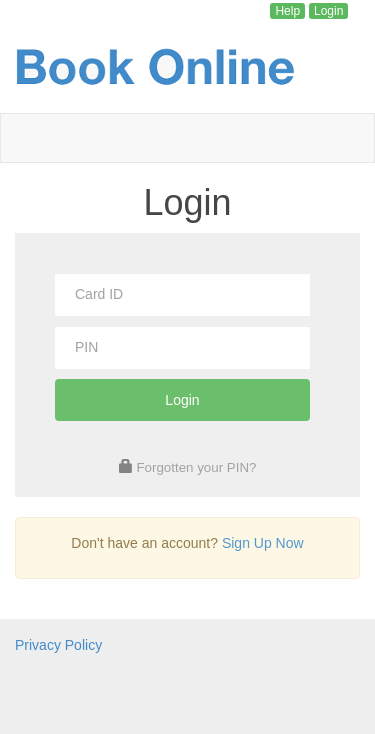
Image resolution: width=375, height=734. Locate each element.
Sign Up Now (263, 543)
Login (328, 11)
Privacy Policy (58, 645)
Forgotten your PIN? (196, 467)
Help (287, 11)
